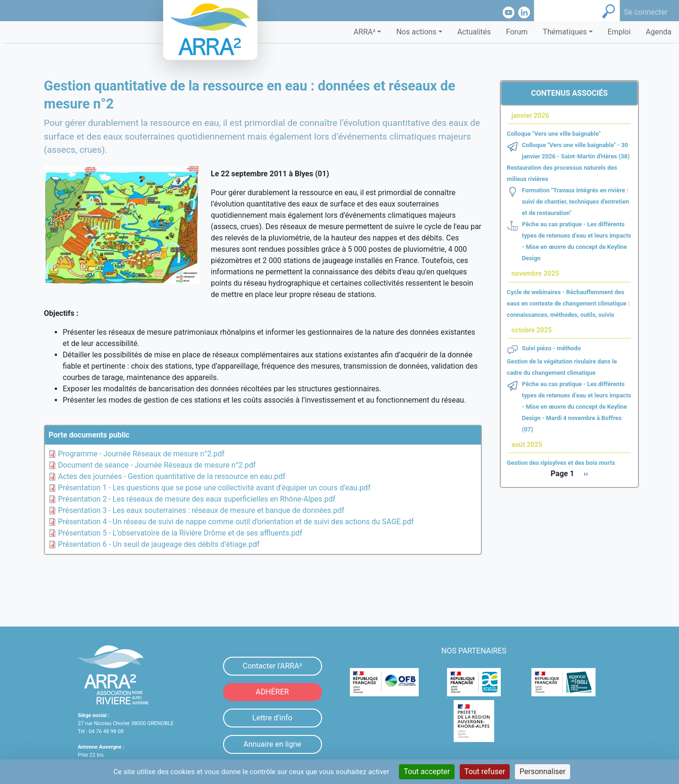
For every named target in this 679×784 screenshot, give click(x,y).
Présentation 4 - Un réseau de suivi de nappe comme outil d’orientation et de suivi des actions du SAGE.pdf (236, 522)
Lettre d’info (272, 718)
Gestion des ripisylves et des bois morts (561, 463)
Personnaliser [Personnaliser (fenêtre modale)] (543, 772)
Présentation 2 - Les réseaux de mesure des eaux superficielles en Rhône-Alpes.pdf (197, 499)
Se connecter (646, 12)
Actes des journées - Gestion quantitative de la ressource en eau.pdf (172, 476)
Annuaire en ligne (272, 744)
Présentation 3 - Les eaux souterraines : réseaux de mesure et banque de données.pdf (201, 510)
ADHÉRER (272, 692)
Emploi (619, 32)
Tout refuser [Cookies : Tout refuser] (485, 772)
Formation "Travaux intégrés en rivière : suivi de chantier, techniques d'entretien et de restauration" (575, 202)
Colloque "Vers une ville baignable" (554, 134)
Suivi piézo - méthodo (551, 348)
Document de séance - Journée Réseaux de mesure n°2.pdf (157, 465)
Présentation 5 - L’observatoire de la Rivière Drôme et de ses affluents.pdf (180, 533)
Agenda (659, 32)
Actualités (474, 32)
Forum (517, 32)
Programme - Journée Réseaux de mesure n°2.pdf (141, 454)
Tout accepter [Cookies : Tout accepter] (427, 772)
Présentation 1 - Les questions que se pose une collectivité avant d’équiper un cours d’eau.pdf (214, 488)
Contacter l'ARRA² (272, 666)
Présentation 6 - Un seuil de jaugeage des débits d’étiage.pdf (159, 544)
